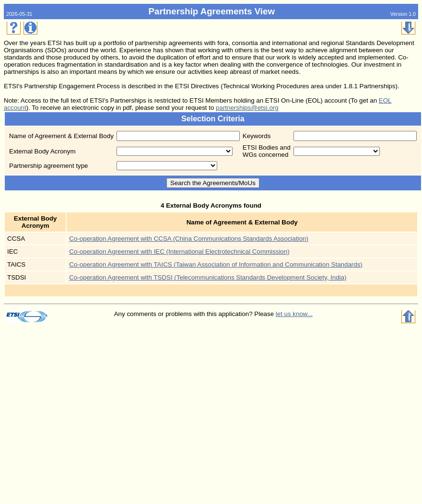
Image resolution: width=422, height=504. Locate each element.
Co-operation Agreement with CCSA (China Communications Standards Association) (189, 239)
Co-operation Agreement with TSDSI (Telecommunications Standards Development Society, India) (208, 277)
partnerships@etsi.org (247, 108)
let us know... (294, 314)
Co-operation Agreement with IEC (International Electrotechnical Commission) (179, 252)
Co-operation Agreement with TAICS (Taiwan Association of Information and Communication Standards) (216, 264)
